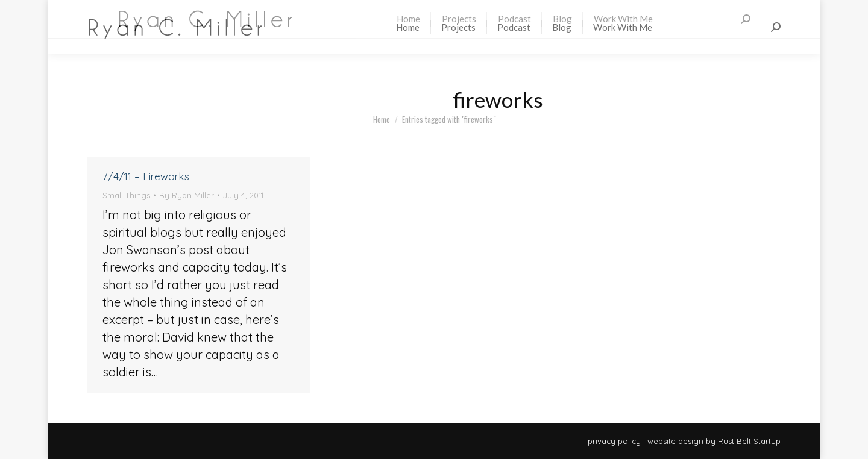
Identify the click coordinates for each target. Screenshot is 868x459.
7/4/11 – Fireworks (146, 176)
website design (675, 441)
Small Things (126, 195)
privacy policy (614, 441)
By (187, 195)
